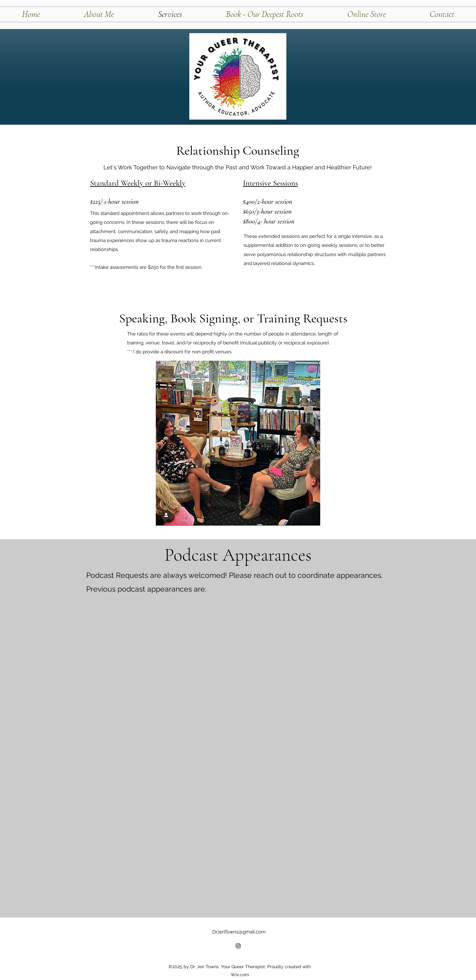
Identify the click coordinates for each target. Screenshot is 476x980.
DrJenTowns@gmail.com (239, 932)
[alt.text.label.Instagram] (238, 946)
